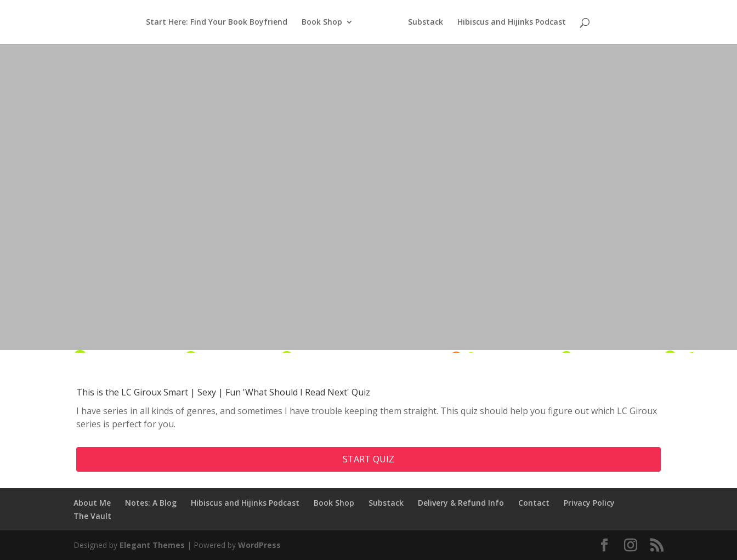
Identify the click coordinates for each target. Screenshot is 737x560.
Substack (426, 22)
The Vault (92, 516)
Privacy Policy (589, 503)
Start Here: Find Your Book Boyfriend (217, 22)
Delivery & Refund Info (461, 503)
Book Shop (322, 22)
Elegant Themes (152, 545)
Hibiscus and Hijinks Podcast (512, 22)
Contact (534, 503)
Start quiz (368, 459)
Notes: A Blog (151, 503)
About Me (92, 503)
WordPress (259, 545)
